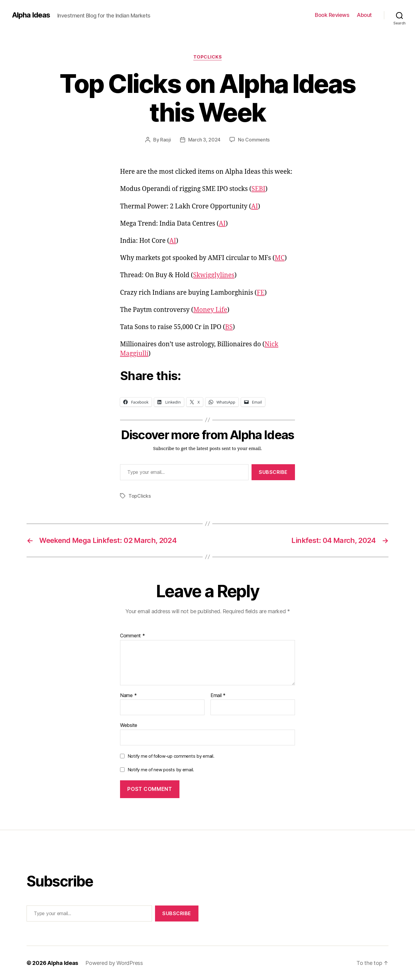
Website (129, 725)
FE (260, 293)
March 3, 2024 (204, 140)
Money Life (210, 310)
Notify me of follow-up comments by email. (171, 756)
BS (229, 327)
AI (255, 206)
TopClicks (208, 57)
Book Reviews (332, 15)
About (364, 15)
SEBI (258, 189)
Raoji (166, 140)
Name (128, 696)
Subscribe (273, 472)
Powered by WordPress (114, 963)
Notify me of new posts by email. (161, 770)
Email (218, 696)
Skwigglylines (214, 275)
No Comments (254, 140)
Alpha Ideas (31, 15)
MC (280, 258)
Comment (133, 636)
